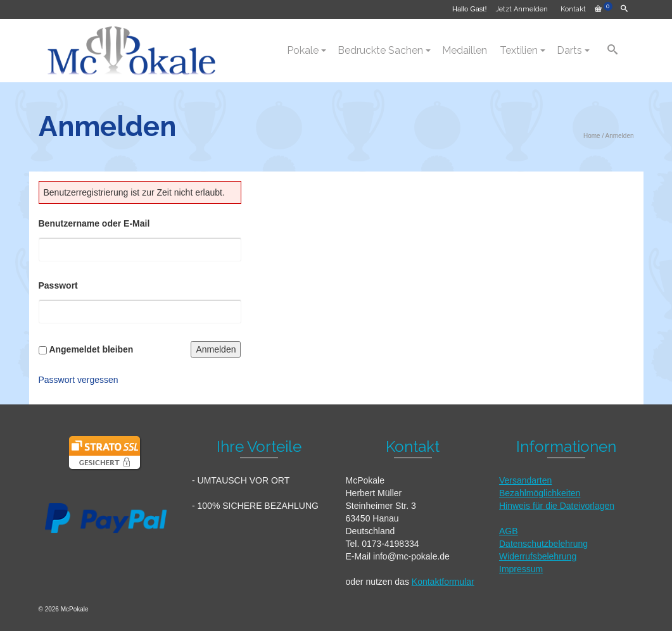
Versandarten (525, 480)
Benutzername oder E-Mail (94, 223)
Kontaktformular (443, 582)
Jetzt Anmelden (522, 9)
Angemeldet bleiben (91, 349)
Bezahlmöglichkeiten (540, 493)
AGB (509, 531)
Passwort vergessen (79, 380)
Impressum (521, 569)
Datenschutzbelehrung (543, 544)
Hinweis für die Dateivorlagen (557, 506)
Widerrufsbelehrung (538, 556)
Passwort (58, 285)
